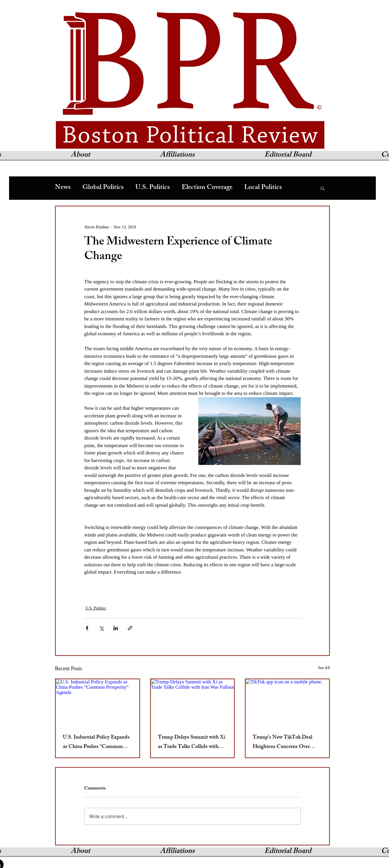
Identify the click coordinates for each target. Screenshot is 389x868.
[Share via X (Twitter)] (101, 628)
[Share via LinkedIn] (116, 628)
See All (324, 668)
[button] (322, 188)
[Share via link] (130, 628)
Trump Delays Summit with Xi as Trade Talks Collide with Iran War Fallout (192, 742)
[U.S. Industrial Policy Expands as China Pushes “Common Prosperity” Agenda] (98, 703)
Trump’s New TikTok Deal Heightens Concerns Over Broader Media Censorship (283, 742)
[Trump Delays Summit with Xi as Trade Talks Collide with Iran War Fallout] (193, 703)
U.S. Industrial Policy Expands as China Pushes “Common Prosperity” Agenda (96, 742)
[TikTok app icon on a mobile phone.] (287, 703)
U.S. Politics (153, 188)
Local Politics (263, 188)
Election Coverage (207, 188)
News (63, 188)
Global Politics (103, 188)
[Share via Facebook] (87, 628)
